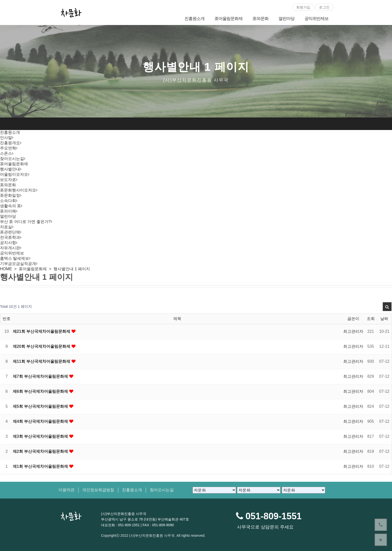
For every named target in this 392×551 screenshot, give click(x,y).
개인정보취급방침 (98, 490)
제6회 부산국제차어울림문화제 (41, 391)
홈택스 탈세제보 (14, 258)
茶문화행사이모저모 (18, 190)
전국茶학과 (10, 237)
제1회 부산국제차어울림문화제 (41, 466)
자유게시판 (10, 248)
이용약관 (66, 490)
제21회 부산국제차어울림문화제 (42, 331)
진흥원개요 (10, 143)
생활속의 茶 (10, 206)
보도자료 (8, 180)
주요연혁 (8, 148)
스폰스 (6, 153)
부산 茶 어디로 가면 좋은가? (25, 222)
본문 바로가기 (0, 0)
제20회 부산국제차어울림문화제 (42, 346)
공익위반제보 (316, 19)
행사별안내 (10, 169)
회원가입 (303, 7)
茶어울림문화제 (228, 19)
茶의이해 (8, 211)
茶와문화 (260, 19)
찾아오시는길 (12, 159)
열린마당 (286, 19)
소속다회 (8, 201)
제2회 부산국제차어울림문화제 (41, 451)
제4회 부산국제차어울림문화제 (41, 421)
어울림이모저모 (14, 174)
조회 (371, 319)
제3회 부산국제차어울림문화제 (41, 436)
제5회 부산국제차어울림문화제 (41, 406)
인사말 (6, 138)
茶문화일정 (10, 195)
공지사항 (8, 243)
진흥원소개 (194, 19)
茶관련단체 (10, 232)
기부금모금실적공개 (18, 264)
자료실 (6, 227)
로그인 (324, 7)
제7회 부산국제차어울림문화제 (41, 376)
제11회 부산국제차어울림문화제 (42, 361)
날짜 (384, 319)
